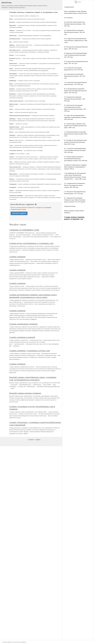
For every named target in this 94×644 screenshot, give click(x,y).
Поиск (78, 2)
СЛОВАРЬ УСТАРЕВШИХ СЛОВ (24, 230)
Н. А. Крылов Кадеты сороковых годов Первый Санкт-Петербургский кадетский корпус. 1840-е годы (75, 126)
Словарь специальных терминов (23, 324)
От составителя (68, 18)
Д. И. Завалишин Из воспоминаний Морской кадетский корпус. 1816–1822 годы (75, 76)
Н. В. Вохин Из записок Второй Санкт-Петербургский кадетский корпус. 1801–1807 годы (75, 24)
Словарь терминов (17, 257)
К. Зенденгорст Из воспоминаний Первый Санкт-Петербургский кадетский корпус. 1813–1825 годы (75, 55)
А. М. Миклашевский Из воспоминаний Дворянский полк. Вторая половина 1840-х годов (76, 134)
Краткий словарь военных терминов (25, 393)
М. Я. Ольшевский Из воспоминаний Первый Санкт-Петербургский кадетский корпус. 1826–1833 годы (75, 91)
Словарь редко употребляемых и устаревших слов (31, 243)
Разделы (38, 440)
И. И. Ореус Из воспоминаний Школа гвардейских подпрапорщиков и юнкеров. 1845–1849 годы (75, 117)
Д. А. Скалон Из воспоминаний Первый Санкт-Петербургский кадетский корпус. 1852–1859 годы (75, 150)
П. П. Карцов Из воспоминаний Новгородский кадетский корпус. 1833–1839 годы (75, 99)
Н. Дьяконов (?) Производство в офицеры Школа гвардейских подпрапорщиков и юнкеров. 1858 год (75, 167)
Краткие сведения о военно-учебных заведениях (15, 642)
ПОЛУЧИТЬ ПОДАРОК (19, 213)
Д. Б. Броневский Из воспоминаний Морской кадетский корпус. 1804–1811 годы (75, 32)
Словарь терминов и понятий (22, 337)
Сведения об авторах (70, 206)
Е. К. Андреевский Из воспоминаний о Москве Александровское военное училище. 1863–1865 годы (75, 185)
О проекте (31, 440)
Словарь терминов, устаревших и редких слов (30, 351)
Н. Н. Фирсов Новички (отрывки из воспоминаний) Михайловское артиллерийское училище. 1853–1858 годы (76, 159)
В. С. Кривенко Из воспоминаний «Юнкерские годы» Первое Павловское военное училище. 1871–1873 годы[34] (75, 200)
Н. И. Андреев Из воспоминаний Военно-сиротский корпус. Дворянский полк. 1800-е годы (76, 41)
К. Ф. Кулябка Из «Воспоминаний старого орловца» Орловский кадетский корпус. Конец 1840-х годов (76, 142)
